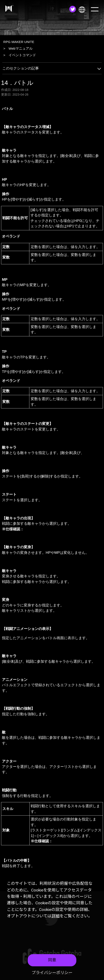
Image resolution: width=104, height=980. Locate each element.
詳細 (56, 916)
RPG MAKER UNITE (19, 42)
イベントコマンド (22, 55)
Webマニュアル (21, 48)
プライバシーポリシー (52, 973)
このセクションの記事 (52, 68)
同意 (52, 960)
